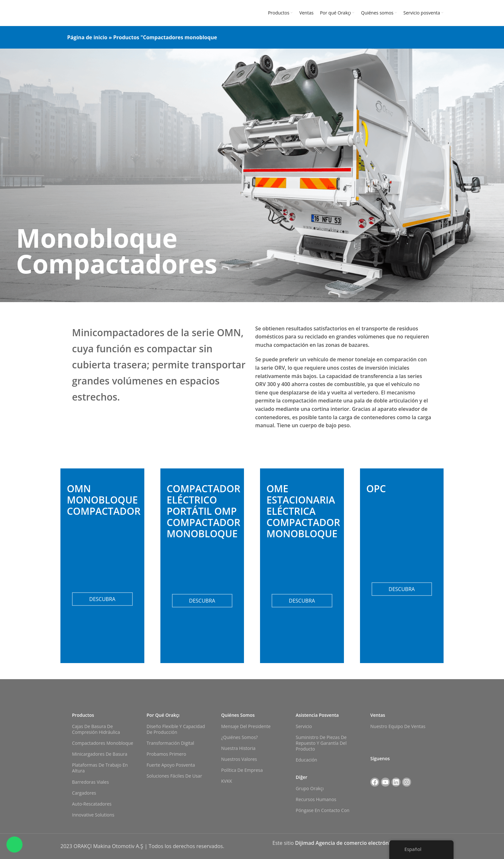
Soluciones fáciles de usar (174, 776)
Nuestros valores (239, 759)
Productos (126, 37)
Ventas (378, 715)
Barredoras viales (90, 782)
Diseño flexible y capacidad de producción (176, 729)
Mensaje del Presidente (246, 726)
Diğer (301, 777)
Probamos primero (166, 754)
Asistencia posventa (317, 715)
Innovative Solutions (93, 815)
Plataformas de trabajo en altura (100, 768)
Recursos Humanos (316, 799)
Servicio (304, 726)
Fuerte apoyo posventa (171, 765)
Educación (306, 760)
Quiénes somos (238, 715)
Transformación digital (170, 743)
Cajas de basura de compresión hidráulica (96, 729)
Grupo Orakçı (310, 788)
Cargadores (84, 793)
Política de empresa (242, 770)
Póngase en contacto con (323, 810)
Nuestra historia (238, 748)
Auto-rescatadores (92, 804)
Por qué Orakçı (163, 715)
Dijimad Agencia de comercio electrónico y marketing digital (369, 843)
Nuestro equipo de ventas (398, 726)
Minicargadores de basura (100, 754)
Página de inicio (87, 37)
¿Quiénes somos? (239, 737)
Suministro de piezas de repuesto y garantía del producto (321, 743)
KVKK (227, 781)
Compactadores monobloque (103, 743)
